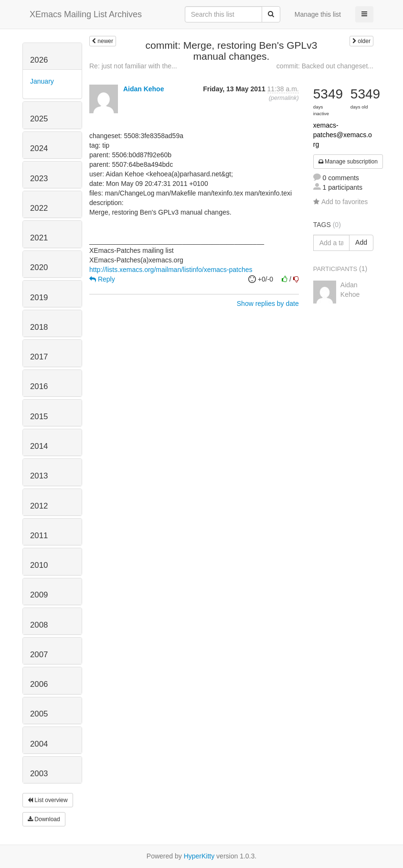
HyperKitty (199, 856)
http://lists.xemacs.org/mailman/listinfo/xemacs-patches (171, 270)
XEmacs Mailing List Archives (86, 14)
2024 (39, 148)
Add (361, 242)
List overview (48, 800)
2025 (39, 119)
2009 (39, 595)
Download (44, 819)
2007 (39, 655)
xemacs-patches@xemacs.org (343, 135)
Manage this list (318, 14)
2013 (39, 476)
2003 (39, 774)
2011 (39, 536)
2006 (39, 684)
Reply (102, 279)
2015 (39, 417)
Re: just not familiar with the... (133, 66)
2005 (39, 714)
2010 (39, 565)
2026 (39, 60)
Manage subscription (348, 162)
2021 (39, 238)
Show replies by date (268, 304)
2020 (39, 267)
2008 (39, 625)
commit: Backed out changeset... (325, 66)
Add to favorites (340, 202)
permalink (284, 98)
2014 (39, 446)
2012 (39, 506)
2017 (39, 357)
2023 (39, 179)
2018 (39, 327)
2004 (39, 744)
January (42, 81)
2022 (39, 208)
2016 (39, 386)
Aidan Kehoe (144, 89)
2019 (39, 298)
